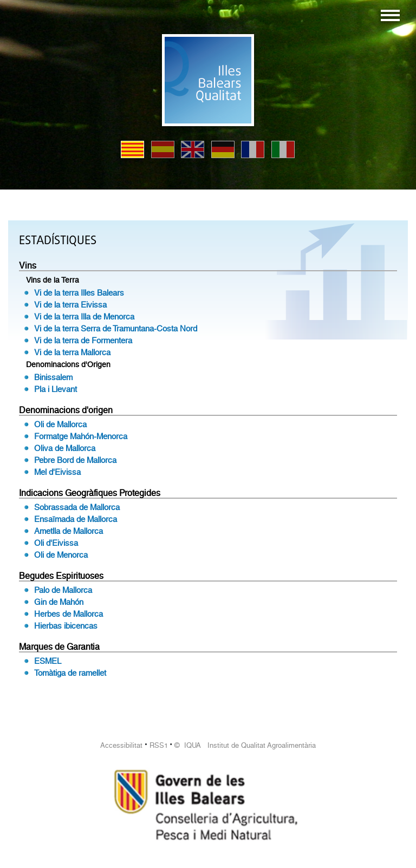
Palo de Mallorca (63, 590)
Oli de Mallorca (60, 425)
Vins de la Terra (53, 280)
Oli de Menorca (61, 555)
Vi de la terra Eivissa (70, 305)
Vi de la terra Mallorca (72, 353)
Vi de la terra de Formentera (83, 341)
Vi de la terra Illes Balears (79, 293)
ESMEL (48, 661)
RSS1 (159, 745)
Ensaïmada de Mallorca (76, 519)
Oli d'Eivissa (56, 543)
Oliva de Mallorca (65, 448)
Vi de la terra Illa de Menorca (84, 317)
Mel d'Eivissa (57, 472)
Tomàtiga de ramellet (70, 673)
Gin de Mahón (59, 602)
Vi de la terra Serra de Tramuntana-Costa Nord (116, 329)
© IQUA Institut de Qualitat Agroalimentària (245, 745)
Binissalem (53, 377)
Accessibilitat (121, 745)
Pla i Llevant (56, 389)
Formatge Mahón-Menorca (81, 436)
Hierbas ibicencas (66, 626)
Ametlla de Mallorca (69, 531)
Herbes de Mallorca (69, 614)
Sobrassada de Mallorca (77, 507)
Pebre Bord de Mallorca (75, 460)
